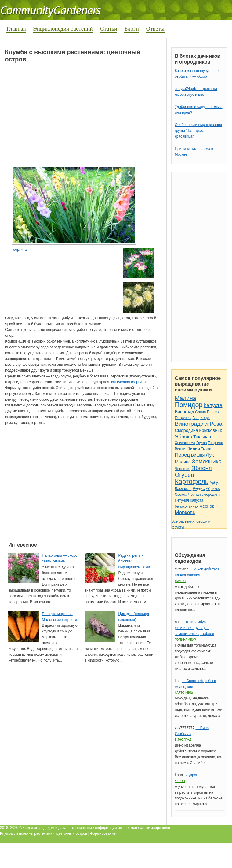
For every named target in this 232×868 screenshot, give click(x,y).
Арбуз (214, 483)
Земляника (207, 461)
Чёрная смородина (204, 495)
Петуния (182, 500)
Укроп (180, 781)
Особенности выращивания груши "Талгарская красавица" (198, 131)
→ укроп (191, 775)
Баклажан (183, 489)
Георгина (19, 250)
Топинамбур (185, 640)
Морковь (185, 512)
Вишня (180, 449)
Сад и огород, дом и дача (45, 828)
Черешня (182, 469)
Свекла (181, 495)
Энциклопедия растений (63, 29)
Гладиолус (201, 418)
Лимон (180, 581)
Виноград (184, 412)
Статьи (109, 29)
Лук (205, 424)
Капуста (213, 405)
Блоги (132, 29)
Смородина (186, 430)
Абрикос (213, 489)
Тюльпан (202, 437)
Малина (185, 398)
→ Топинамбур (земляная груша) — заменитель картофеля (194, 628)
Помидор (188, 405)
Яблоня (202, 468)
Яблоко (183, 437)
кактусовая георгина (128, 382)
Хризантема (185, 443)
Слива (200, 412)
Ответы (155, 29)
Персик (213, 412)
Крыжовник (210, 430)
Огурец (184, 475)
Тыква (206, 449)
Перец (182, 455)
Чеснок (207, 506)
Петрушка (183, 418)
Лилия (194, 449)
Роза (216, 424)
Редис (199, 488)
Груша (202, 443)
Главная (16, 29)
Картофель (192, 482)
